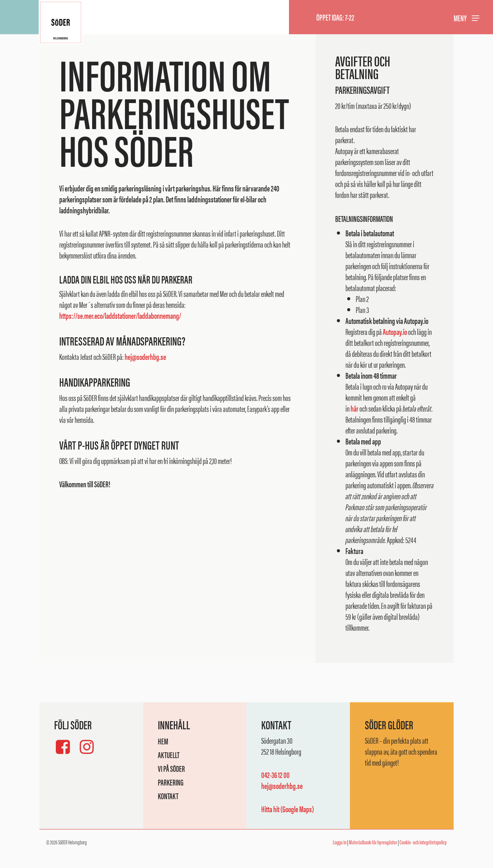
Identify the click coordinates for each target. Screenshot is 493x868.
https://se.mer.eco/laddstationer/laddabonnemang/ (120, 315)
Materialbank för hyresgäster (373, 842)
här (355, 408)
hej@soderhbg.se (145, 356)
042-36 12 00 (275, 775)
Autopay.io (395, 331)
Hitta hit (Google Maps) (288, 809)
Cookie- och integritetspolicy (423, 842)
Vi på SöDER (171, 768)
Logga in (340, 842)
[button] (466, 17)
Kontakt (168, 796)
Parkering (171, 782)
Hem (163, 741)
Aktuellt (169, 755)
